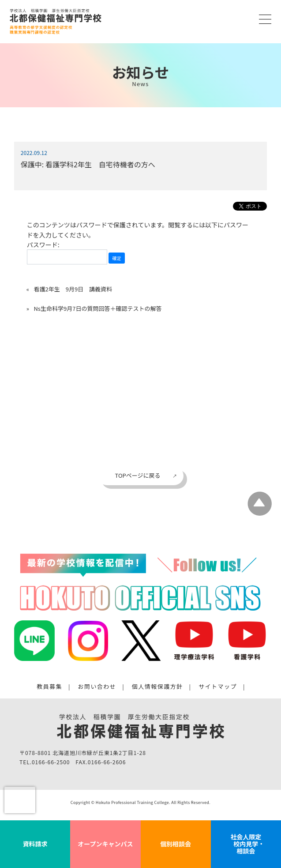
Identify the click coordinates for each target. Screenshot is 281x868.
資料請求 (35, 844)
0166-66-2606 (107, 762)
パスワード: (67, 252)
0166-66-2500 (51, 762)
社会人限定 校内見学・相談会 (246, 844)
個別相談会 (176, 844)
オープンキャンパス (105, 844)
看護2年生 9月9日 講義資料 (73, 289)
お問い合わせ (97, 687)
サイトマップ (218, 687)
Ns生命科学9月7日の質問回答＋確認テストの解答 (97, 308)
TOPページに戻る (137, 475)
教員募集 (49, 687)
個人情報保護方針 (157, 687)
